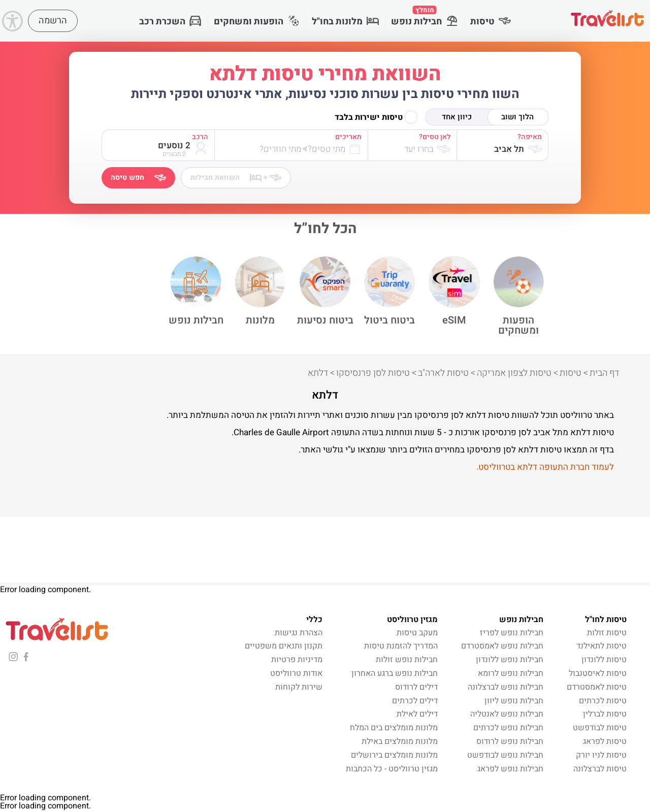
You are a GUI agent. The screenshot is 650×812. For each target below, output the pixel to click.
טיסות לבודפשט (600, 728)
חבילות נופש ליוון (514, 701)
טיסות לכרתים (603, 701)
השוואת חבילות (236, 177)
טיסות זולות (607, 633)
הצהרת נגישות (299, 633)
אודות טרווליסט (296, 673)
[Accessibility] (12, 21)
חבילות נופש (425, 17)
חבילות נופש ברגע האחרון (395, 673)
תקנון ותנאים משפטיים (284, 646)
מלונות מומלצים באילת (400, 741)
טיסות (491, 22)
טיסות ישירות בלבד (376, 117)
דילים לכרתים (415, 701)
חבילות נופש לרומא (511, 673)
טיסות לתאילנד (602, 646)
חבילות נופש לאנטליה (507, 714)
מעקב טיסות (417, 633)
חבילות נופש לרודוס (510, 741)
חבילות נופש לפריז (512, 633)
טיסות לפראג (605, 741)
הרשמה (53, 21)
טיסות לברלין (605, 714)
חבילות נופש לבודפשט (505, 755)
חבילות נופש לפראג (510, 769)
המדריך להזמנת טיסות (401, 646)
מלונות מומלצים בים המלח (394, 728)
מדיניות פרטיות (297, 660)
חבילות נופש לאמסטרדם (502, 646)
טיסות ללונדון (604, 660)
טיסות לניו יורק (601, 755)
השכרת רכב (170, 22)
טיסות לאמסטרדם (597, 687)
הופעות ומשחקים (257, 22)
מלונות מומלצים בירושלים (394, 755)
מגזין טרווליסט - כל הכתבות (392, 769)
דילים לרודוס (416, 687)
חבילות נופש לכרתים (508, 728)
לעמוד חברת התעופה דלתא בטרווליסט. (545, 467)
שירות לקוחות (299, 687)
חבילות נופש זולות (407, 660)
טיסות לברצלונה (600, 769)
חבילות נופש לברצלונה (506, 687)
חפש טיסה (138, 177)
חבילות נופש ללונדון (510, 660)
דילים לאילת (417, 714)
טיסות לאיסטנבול (598, 673)
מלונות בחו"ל (345, 22)
